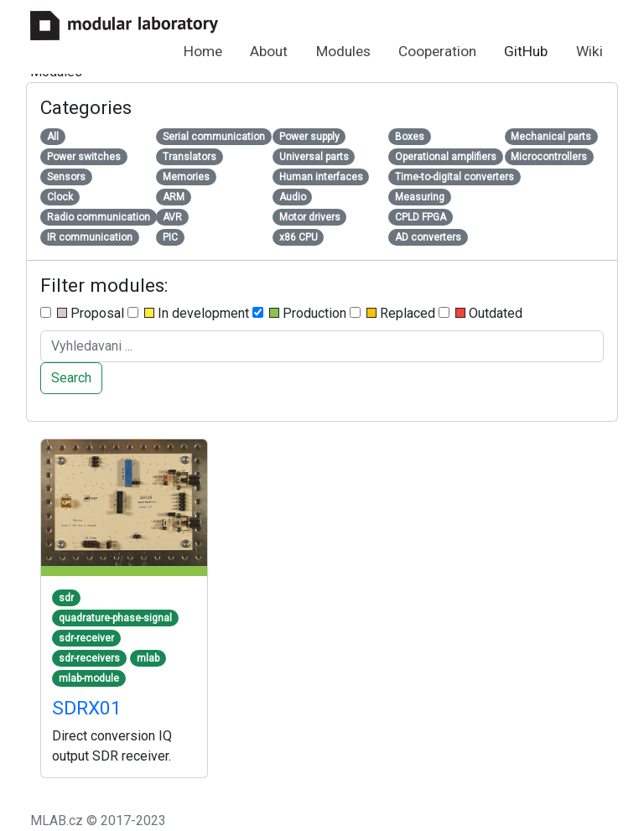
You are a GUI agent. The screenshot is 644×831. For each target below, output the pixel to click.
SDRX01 (87, 708)
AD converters (428, 237)
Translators (190, 157)
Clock (60, 197)
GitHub (526, 51)
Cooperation (437, 51)
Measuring (420, 197)
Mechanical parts (551, 137)
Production (299, 313)
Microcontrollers (549, 157)
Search (71, 378)
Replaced (392, 313)
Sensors (66, 177)
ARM (174, 197)
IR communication (90, 237)
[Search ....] (322, 346)
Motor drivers (310, 217)
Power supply (309, 137)
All (53, 137)
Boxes (410, 137)
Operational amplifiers (446, 157)
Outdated (480, 313)
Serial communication (214, 137)
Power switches (84, 157)
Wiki (589, 51)
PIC (170, 237)
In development (188, 313)
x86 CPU (299, 237)
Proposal (82, 313)
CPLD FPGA (421, 217)
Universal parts (314, 157)
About (269, 51)
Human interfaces (321, 177)
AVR (172, 217)
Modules (343, 51)
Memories (186, 177)
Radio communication (99, 217)
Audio (293, 197)
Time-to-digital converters (454, 177)
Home (203, 51)
